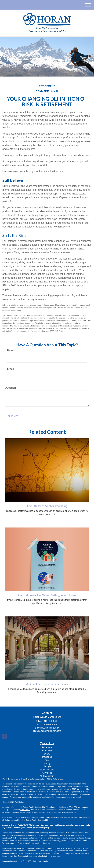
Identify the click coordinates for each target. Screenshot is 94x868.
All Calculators (47, 776)
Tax (47, 760)
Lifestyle (47, 766)
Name (11, 350)
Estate (47, 754)
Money (47, 763)
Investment (47, 751)
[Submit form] (13, 416)
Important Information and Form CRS (17, 861)
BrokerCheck (58, 779)
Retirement (47, 747)
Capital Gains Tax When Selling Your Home (47, 595)
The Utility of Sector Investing (47, 506)
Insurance (47, 757)
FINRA (23, 810)
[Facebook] (5, 736)
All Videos (47, 773)
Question (10, 388)
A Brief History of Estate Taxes (47, 684)
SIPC (28, 810)
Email (11, 369)
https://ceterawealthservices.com (38, 843)
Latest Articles (47, 770)
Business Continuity (40, 861)
